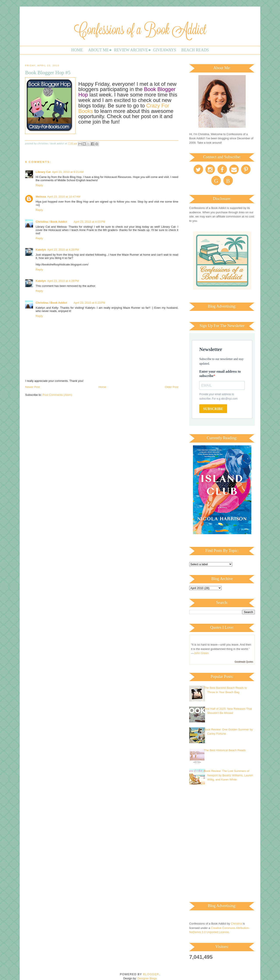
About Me (98, 50)
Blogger (151, 974)
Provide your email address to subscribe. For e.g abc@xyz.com (218, 396)
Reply (39, 185)
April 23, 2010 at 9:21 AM (68, 172)
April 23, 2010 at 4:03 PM (89, 222)
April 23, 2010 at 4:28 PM (63, 250)
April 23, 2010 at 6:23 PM (89, 303)
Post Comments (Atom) (57, 395)
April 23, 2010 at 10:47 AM (64, 197)
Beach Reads (195, 50)
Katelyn (41, 250)
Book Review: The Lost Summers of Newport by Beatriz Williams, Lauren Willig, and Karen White (228, 775)
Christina (236, 924)
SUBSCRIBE (213, 409)
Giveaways (165, 50)
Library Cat (43, 172)
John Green (201, 653)
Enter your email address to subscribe (220, 374)
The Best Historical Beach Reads (225, 750)
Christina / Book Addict (51, 222)
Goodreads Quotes (244, 662)
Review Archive (131, 50)
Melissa (41, 197)
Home (77, 50)
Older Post (172, 387)
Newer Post (32, 387)
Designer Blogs (147, 978)
